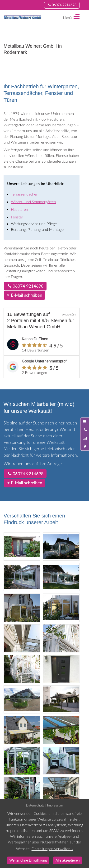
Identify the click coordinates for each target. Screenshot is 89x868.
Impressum (55, 805)
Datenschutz (35, 805)
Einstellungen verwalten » (52, 849)
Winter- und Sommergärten (33, 202)
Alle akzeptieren (68, 860)
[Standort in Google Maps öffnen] (85, 446)
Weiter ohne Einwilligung (28, 860)
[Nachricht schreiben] (85, 438)
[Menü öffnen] (85, 422)
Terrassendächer (24, 194)
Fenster (17, 217)
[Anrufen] (85, 430)
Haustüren (19, 209)
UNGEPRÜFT (69, 315)
